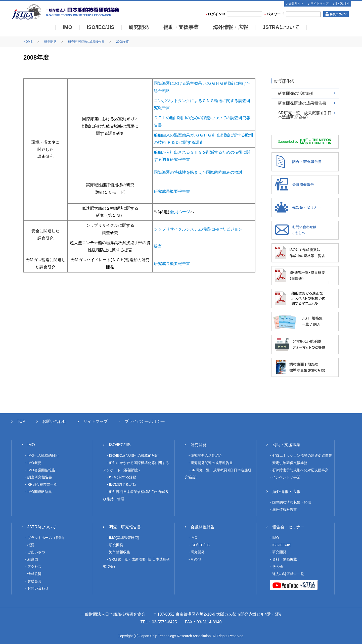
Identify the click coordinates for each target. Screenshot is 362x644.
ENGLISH (342, 4)
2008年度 (123, 42)
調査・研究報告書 (125, 527)
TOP (21, 421)
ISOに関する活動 (123, 477)
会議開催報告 (203, 527)
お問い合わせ (54, 421)
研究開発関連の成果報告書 (86, 42)
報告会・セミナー (288, 527)
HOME (28, 42)
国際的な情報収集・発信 (292, 502)
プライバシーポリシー (145, 421)
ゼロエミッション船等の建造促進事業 (302, 455)
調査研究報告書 (40, 477)
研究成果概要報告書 (172, 191)
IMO (67, 27)
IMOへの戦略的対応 (43, 455)
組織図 (33, 559)
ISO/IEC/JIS (101, 27)
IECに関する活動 (123, 484)
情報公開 (34, 574)
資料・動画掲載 (285, 559)
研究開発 (139, 27)
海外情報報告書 (285, 510)
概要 (31, 545)
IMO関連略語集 (39, 492)
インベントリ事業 (286, 477)
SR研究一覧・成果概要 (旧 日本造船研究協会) (305, 115)
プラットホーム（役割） (47, 538)
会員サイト (296, 4)
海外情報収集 (120, 552)
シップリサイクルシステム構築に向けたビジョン (198, 229)
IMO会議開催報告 (41, 470)
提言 (158, 246)
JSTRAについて (281, 27)
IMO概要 (34, 463)
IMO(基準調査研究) (124, 538)
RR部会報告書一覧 (42, 484)
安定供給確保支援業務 (290, 463)
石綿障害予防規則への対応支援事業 (300, 470)
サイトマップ (320, 4)
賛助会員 (34, 581)
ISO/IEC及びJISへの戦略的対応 (134, 455)
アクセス (34, 567)
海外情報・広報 (231, 27)
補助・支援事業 (181, 27)
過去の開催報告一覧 (288, 574)
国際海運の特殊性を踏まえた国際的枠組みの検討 (198, 172)
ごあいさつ (36, 552)
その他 (196, 559)
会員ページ (180, 212)
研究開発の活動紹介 (296, 93)
